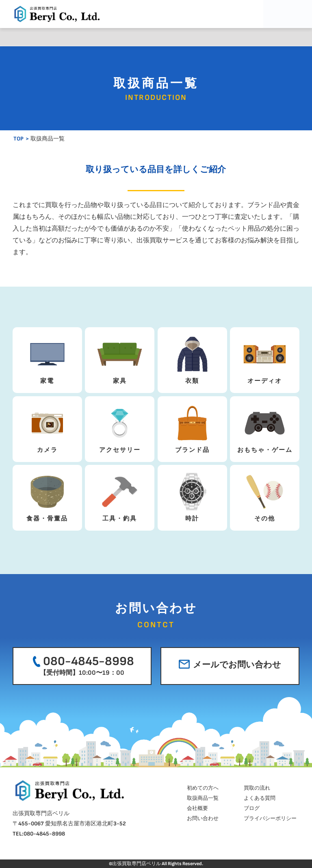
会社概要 (228, 37)
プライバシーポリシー (270, 818)
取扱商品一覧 (132, 37)
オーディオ (265, 358)
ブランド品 (192, 427)
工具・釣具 (120, 496)
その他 (265, 496)
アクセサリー (120, 427)
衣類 (192, 358)
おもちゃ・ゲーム (265, 427)
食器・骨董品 (47, 496)
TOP (18, 139)
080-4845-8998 (82, 665)
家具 (120, 358)
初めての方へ (37, 37)
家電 (47, 358)
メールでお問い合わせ (230, 665)
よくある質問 (180, 37)
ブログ (276, 37)
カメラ (47, 427)
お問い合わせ (203, 818)
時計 (192, 496)
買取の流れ (84, 37)
